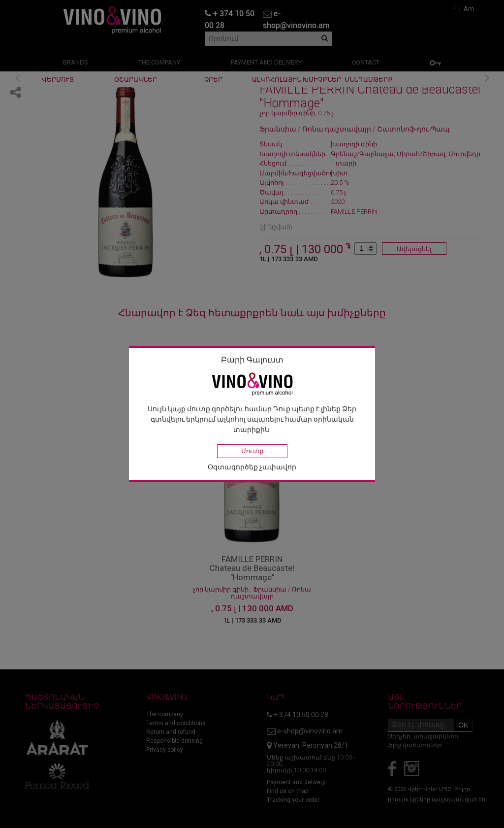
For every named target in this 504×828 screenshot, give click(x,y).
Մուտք (252, 451)
